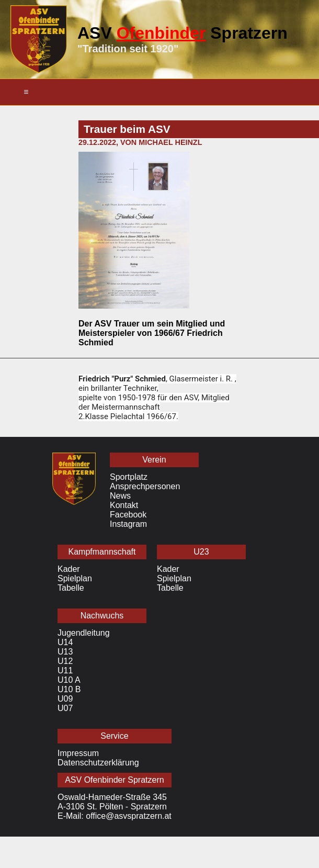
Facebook (128, 515)
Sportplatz (129, 477)
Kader (69, 569)
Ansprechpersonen (145, 486)
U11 (65, 670)
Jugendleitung (84, 633)
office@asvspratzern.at (129, 816)
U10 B (69, 689)
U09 (65, 699)
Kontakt (124, 505)
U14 (65, 642)
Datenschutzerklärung (98, 763)
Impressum (78, 753)
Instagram (128, 524)
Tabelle (71, 588)
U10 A (69, 680)
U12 (65, 661)
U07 (65, 708)
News (120, 496)
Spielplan (75, 578)
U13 (65, 652)
